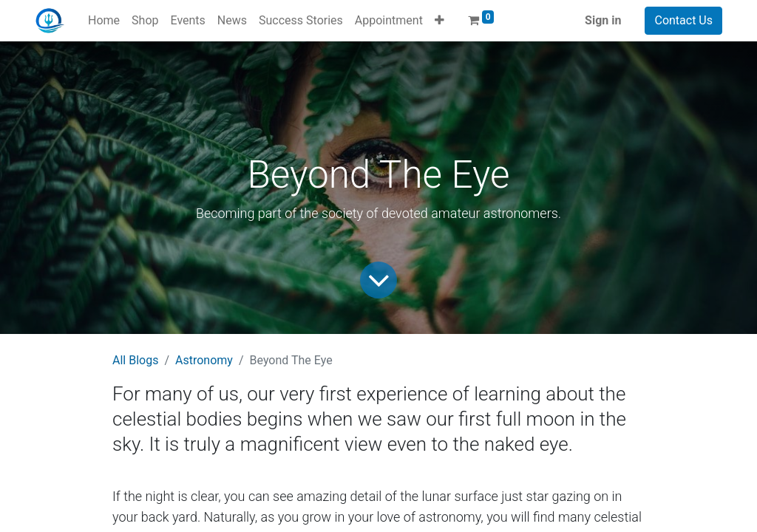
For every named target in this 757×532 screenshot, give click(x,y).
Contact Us (683, 20)
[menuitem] (104, 21)
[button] (439, 21)
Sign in (603, 20)
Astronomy (204, 360)
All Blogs (135, 360)
